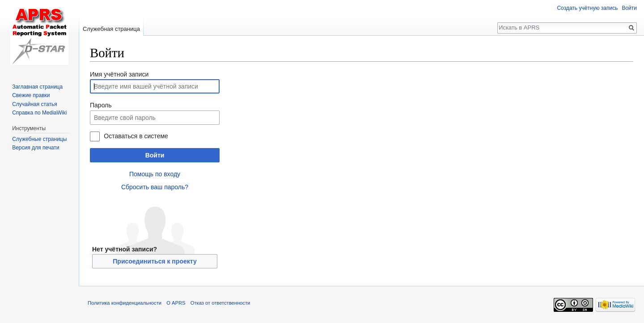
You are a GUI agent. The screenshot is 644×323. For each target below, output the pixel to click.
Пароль (101, 105)
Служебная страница (111, 29)
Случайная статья (34, 104)
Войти (155, 155)
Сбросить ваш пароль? (155, 187)
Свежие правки (31, 95)
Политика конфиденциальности (125, 303)
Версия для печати (36, 148)
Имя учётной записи (119, 74)
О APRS (176, 303)
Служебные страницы (39, 139)
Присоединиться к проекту (155, 261)
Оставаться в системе (136, 136)
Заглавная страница (37, 87)
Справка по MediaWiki (39, 113)
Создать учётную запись (587, 8)
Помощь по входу (155, 174)
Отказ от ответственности (220, 303)
